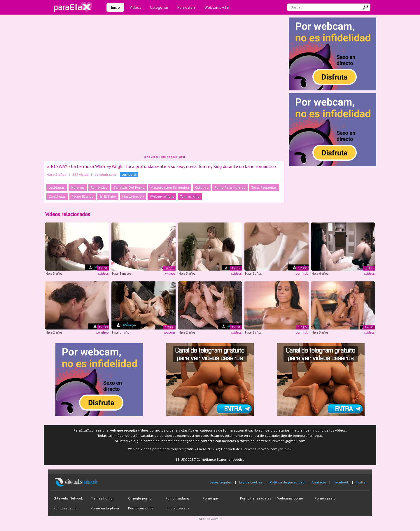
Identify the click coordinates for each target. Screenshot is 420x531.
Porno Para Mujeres (230, 187)
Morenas (78, 187)
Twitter (361, 482)
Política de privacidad (287, 482)
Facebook (341, 482)
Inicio (115, 7)
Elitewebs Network (68, 498)
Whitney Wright (162, 196)
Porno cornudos (141, 508)
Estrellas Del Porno (129, 187)
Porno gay (211, 498)
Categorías (159, 7)
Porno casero (325, 498)
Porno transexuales (256, 498)
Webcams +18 (217, 7)
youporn (169, 332)
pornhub (302, 274)
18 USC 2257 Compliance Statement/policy (210, 459)
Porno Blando (83, 196)
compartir (129, 175)
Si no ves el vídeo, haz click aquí (164, 157)
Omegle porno (140, 498)
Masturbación (133, 196)
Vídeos (135, 7)
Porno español (65, 508)
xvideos (103, 274)
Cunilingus (57, 196)
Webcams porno (290, 498)
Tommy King (190, 196)
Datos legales (221, 482)
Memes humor (102, 498)
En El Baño (108, 196)
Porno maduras (178, 498)
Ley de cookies (251, 482)
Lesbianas (57, 187)
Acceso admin (210, 519)
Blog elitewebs (177, 508)
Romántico (99, 187)
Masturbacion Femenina (170, 187)
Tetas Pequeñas (264, 187)
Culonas (202, 187)
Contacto (319, 482)
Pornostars (187, 7)
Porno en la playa (105, 508)
